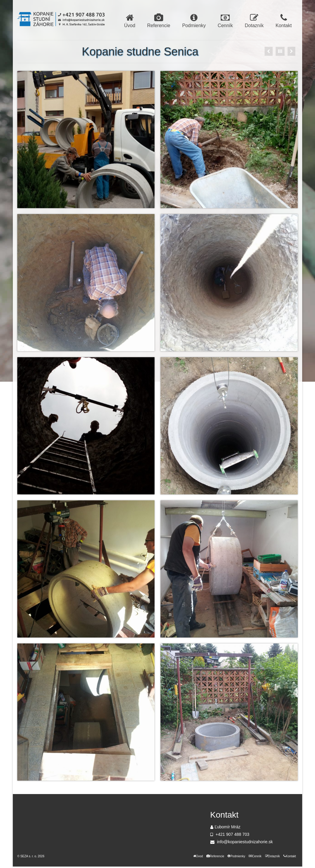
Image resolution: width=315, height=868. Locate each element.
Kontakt (284, 21)
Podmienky (194, 21)
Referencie (159, 21)
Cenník (225, 21)
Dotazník (254, 21)
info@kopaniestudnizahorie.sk (242, 842)
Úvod (130, 21)
